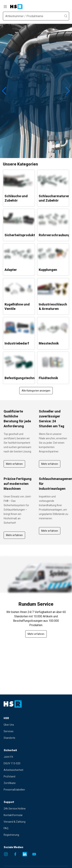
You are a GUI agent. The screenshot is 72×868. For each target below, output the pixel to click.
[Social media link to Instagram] (6, 854)
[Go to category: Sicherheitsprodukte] (19, 225)
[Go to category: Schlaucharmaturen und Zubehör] (53, 188)
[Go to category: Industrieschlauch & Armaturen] (53, 296)
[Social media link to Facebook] (15, 854)
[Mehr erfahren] (36, 634)
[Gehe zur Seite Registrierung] (31, 835)
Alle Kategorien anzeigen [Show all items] (36, 391)
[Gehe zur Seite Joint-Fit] (31, 757)
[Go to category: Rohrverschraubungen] (53, 225)
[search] (66, 16)
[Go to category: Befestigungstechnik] (19, 368)
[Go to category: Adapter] (19, 260)
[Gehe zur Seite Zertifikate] (31, 783)
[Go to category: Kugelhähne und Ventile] (19, 296)
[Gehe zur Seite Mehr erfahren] (14, 464)
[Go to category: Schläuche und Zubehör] (19, 188)
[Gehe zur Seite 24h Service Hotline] (31, 809)
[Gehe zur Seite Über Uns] (31, 725)
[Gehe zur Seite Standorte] (31, 738)
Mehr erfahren (14, 464)
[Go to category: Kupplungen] (53, 260)
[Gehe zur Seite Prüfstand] (31, 776)
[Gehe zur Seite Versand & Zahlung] (31, 822)
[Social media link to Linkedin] (25, 854)
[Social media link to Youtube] (34, 854)
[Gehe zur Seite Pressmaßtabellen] (31, 790)
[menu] (6, 7)
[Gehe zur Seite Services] (31, 731)
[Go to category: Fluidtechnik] (53, 368)
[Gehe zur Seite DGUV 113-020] (31, 763)
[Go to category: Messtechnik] (53, 333)
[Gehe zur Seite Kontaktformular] (31, 815)
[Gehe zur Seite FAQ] (31, 828)
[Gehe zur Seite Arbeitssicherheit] (31, 770)
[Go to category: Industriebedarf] (19, 333)
